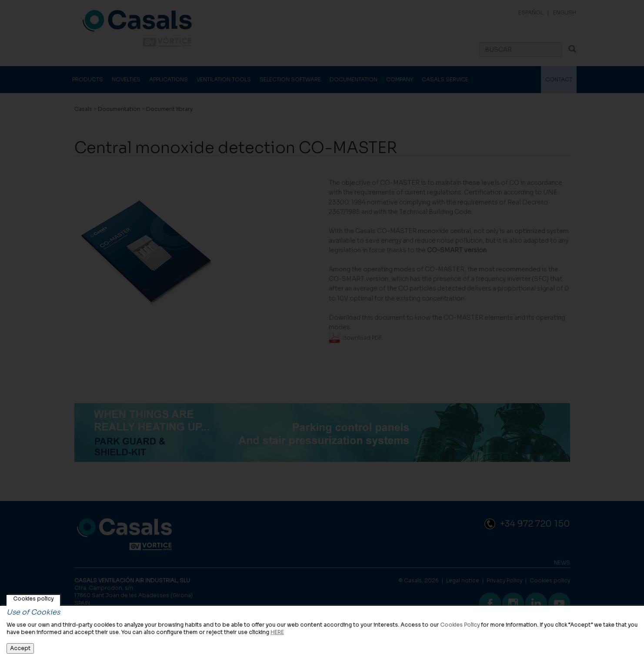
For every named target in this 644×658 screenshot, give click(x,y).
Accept (20, 648)
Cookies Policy (460, 625)
